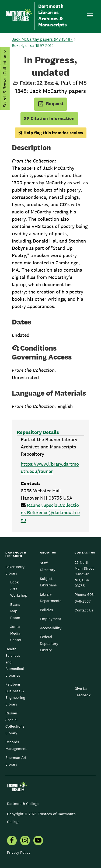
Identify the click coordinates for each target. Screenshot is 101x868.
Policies (46, 610)
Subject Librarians (48, 582)
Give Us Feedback (83, 692)
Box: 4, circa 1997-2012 (33, 45)
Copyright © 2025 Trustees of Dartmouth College (41, 818)
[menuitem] (12, 841)
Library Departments (51, 597)
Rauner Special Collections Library (15, 723)
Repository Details (38, 432)
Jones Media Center (16, 633)
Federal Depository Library (49, 643)
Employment (50, 619)
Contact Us (84, 610)
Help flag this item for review (51, 133)
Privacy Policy (19, 852)
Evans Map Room (15, 611)
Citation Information (49, 118)
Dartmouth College (23, 804)
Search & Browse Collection (4, 81)
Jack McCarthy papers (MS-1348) (42, 39)
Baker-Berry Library (15, 570)
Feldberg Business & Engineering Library (15, 694)
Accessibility (51, 628)
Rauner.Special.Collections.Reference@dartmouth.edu (50, 512)
